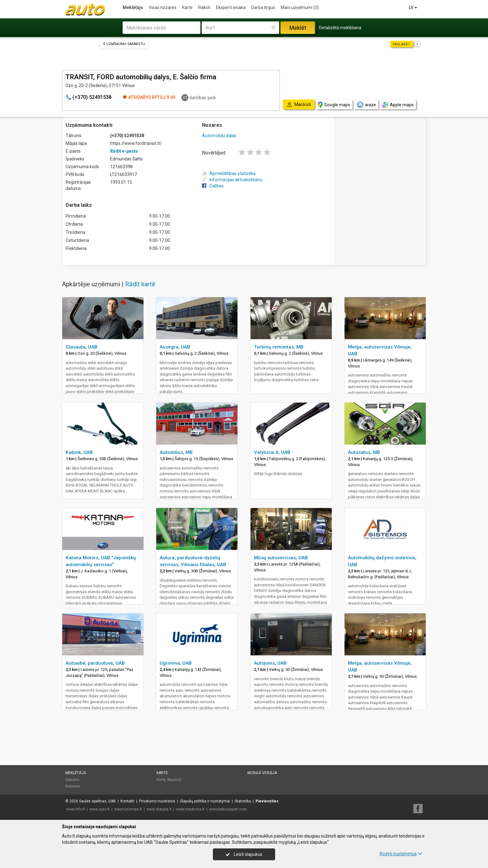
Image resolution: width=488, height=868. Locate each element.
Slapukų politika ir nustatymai (205, 801)
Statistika (243, 801)
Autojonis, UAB (270, 663)
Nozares (73, 786)
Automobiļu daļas (219, 136)
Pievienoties (267, 801)
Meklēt (298, 28)
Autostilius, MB (176, 452)
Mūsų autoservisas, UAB (281, 558)
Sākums (72, 780)
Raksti (204, 7)
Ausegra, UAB (175, 347)
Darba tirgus (263, 7)
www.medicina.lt (190, 809)
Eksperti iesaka (231, 7)
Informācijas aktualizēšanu (232, 180)
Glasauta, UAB (82, 347)
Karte (187, 7)
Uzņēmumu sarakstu (124, 44)
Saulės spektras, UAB (97, 801)
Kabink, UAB (79, 452)
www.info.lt (76, 809)
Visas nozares (163, 7)
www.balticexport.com (228, 809)
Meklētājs (133, 7)
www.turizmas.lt (128, 809)
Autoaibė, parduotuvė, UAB (95, 663)
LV (413, 7)
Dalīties (213, 186)
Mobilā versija (262, 773)
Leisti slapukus (244, 854)
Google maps (334, 105)
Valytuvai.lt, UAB (272, 452)
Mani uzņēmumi (300, 7)
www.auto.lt (100, 809)
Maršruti (174, 780)
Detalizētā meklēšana (340, 28)
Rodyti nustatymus (401, 854)
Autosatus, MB (364, 452)
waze (366, 105)
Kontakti (127, 801)
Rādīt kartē (140, 284)
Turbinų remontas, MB (279, 347)
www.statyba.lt (159, 809)
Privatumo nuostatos (157, 801)
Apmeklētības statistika (229, 173)
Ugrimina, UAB (176, 663)
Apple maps (398, 105)
